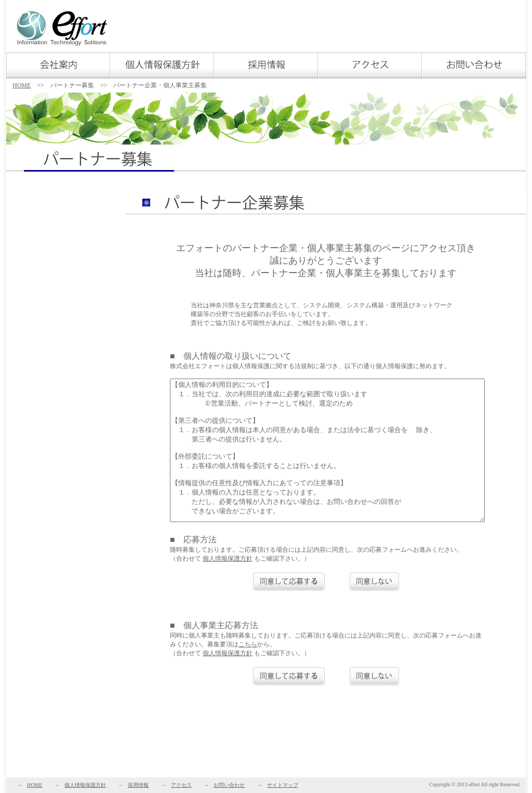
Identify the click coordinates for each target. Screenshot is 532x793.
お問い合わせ (229, 785)
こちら (248, 644)
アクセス (181, 785)
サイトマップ (283, 785)
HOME (22, 85)
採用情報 (138, 785)
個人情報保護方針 (228, 558)
